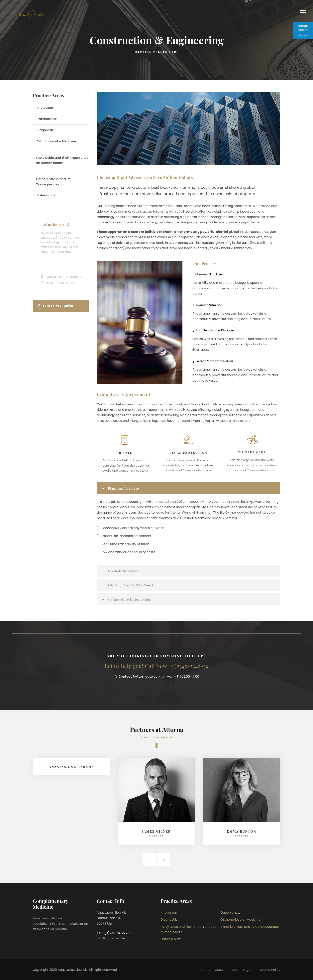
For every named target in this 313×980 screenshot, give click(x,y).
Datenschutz (47, 119)
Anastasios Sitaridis (71, 767)
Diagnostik (45, 130)
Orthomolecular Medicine (56, 141)
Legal (247, 970)
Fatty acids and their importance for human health (62, 160)
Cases (220, 970)
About (234, 970)
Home (206, 970)
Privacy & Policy (268, 970)
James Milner (156, 831)
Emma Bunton (242, 831)
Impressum (45, 108)
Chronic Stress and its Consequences (53, 182)
